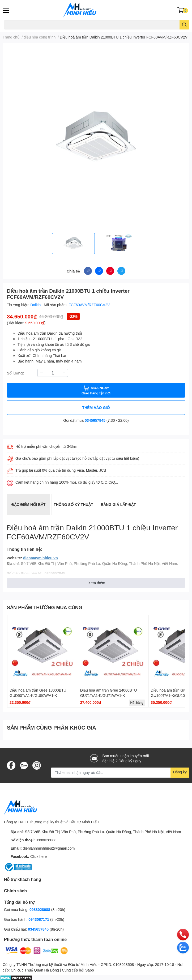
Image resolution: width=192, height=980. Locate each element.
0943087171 (39, 919)
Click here (39, 856)
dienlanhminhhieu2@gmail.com (49, 848)
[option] (73, 244)
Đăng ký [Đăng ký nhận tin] (180, 772)
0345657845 (95, 420)
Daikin (36, 305)
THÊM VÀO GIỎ (96, 408)
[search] (184, 25)
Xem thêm (97, 583)
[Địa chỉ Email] (120, 773)
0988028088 (46, 840)
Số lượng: (15, 373)
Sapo (90, 970)
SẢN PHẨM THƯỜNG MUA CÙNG (45, 607)
